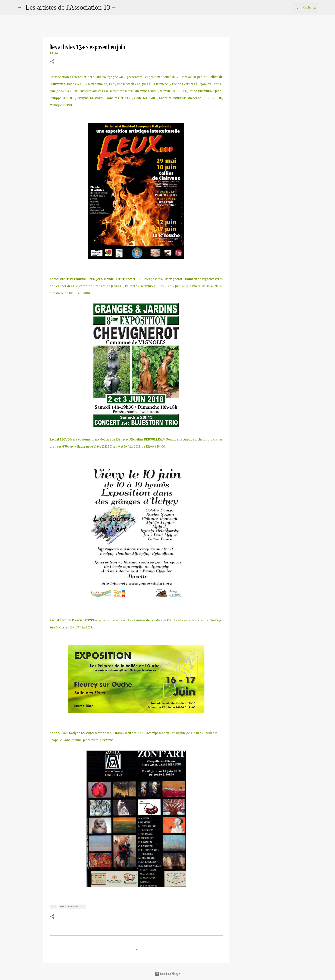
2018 (53, 907)
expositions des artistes (72, 907)
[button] (52, 62)
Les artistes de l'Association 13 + (71, 7)
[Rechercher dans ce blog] (296, 7)
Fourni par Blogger (168, 974)
